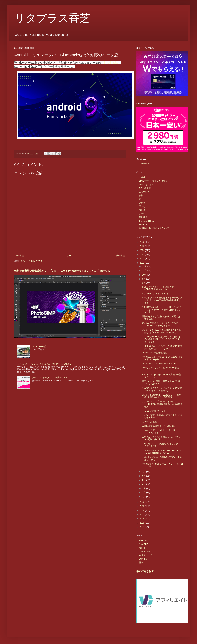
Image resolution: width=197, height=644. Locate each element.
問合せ (142, 206)
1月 (144, 497)
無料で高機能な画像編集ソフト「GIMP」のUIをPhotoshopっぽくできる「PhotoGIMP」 (65, 271)
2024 (142, 250)
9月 (144, 279)
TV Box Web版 (39, 346)
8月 (144, 283)
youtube (143, 559)
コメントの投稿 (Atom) (31, 261)
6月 (144, 476)
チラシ (142, 214)
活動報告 (143, 217)
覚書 (141, 563)
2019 (142, 506)
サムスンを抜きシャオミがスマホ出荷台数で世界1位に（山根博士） (162, 389)
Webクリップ (145, 555)
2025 (142, 246)
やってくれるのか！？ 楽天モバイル (50, 378)
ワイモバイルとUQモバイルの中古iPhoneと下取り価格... (44, 364)
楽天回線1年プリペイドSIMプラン (155, 228)
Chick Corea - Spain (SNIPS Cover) (159, 364)
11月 (145, 271)
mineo (142, 210)
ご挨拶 (142, 177)
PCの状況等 (145, 188)
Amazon (143, 541)
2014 (142, 527)
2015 (142, 523)
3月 (144, 488)
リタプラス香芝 (52, 18)
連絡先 (142, 203)
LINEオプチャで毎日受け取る (153, 181)
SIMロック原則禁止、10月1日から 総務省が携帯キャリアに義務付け (161, 396)
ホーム (70, 256)
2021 (142, 263)
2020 (142, 502)
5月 (144, 480)
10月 (145, 275)
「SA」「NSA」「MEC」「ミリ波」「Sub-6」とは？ (159, 431)
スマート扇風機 (149, 422)
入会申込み (144, 192)
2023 (142, 254)
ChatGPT (143, 544)
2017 (142, 515)
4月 (144, 484)
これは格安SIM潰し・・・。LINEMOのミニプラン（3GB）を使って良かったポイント (162, 310)
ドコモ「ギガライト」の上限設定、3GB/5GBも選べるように (159, 288)
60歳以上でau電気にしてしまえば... (159, 426)
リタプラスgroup (147, 185)
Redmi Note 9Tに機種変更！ (155, 353)
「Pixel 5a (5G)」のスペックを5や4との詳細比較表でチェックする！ (162, 347)
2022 (142, 259)
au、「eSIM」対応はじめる (155, 294)
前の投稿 (120, 256)
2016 (142, 519)
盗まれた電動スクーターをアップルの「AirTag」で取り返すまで (160, 324)
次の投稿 (19, 256)
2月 (144, 493)
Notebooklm (145, 552)
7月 (144, 472)
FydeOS (143, 225)
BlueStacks (111, 63)
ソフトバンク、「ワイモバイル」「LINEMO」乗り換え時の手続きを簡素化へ (162, 404)
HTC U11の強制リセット (154, 411)
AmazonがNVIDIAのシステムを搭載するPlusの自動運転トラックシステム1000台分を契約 (161, 339)
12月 (145, 266)
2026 (142, 242)
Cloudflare (144, 164)
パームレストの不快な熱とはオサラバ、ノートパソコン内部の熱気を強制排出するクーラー (162, 300)
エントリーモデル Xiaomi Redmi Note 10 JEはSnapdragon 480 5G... (161, 452)
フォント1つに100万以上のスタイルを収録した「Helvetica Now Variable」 (161, 331)
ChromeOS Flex (147, 221)
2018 (142, 510)
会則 (141, 196)
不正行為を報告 (145, 571)
